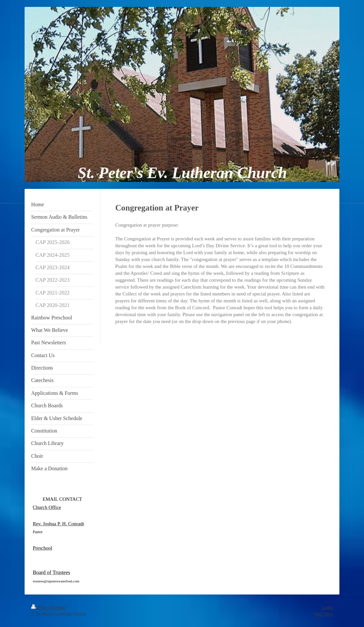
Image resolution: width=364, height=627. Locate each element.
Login (327, 607)
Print (40, 607)
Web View (323, 614)
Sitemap (58, 607)
